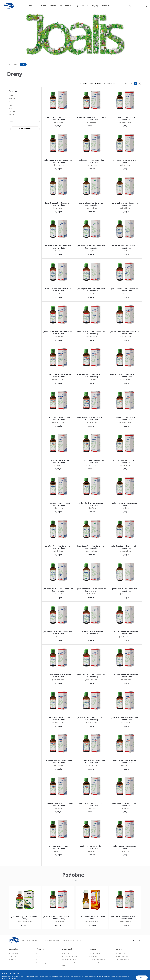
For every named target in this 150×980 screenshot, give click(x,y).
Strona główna (14, 64)
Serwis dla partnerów (69, 960)
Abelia (11, 102)
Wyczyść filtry (25, 129)
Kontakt (106, 6)
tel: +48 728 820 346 (122, 956)
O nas (44, 6)
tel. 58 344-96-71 (116, 976)
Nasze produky (14, 953)
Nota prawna (93, 956)
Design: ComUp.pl (77, 940)
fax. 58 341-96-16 (133, 976)
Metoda (53, 6)
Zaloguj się (12, 956)
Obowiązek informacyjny (97, 960)
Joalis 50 (12, 99)
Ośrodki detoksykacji (90, 6)
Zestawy (12, 115)
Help (11, 105)
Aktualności (66, 953)
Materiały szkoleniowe (69, 956)
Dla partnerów (65, 6)
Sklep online (33, 6)
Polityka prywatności (96, 963)
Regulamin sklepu (95, 953)
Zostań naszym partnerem (71, 963)
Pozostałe (12, 111)
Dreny (11, 108)
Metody (38, 956)
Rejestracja (12, 960)
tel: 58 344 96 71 (121, 953)
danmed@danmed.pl (122, 960)
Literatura (12, 95)
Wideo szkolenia (68, 966)
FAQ (76, 6)
